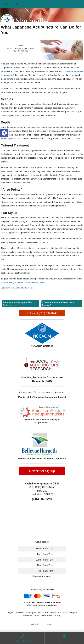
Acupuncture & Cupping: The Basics (17, 304)
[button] (4, 133)
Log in (50, 624)
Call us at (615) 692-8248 (42, 313)
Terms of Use (40, 615)
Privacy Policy (54, 615)
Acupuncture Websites (17, 612)
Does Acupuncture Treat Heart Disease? (58, 304)
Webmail (35, 624)
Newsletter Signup (42, 471)
